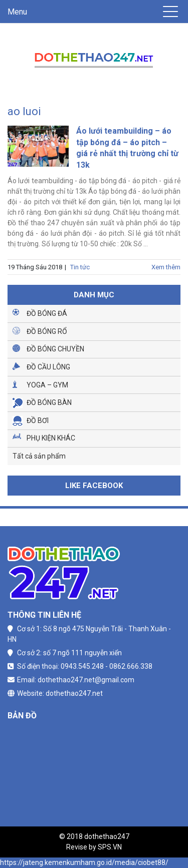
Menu (17, 12)
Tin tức (80, 267)
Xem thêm (166, 267)
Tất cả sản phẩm (39, 456)
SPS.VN (110, 847)
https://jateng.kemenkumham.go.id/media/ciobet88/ (84, 862)
